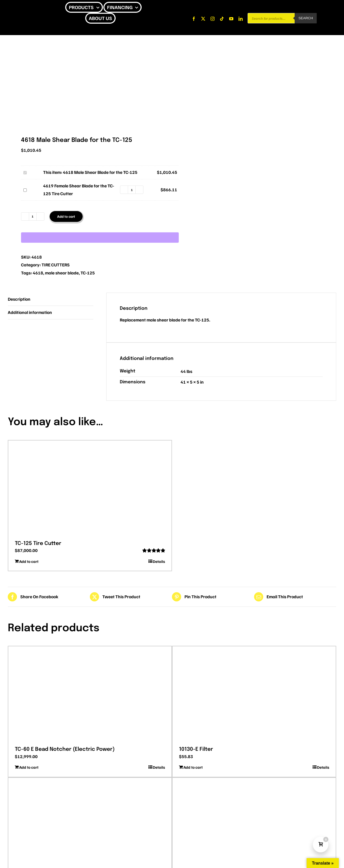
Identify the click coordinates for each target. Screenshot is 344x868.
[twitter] (203, 19)
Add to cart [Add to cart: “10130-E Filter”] (193, 767)
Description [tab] (19, 299)
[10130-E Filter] (254, 694)
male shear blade (62, 273)
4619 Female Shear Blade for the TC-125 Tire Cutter (22, 186)
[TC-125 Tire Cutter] (90, 489)
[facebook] (194, 19)
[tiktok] (222, 19)
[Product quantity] (132, 190)
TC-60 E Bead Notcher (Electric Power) (65, 749)
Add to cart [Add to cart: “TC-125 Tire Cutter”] (29, 561)
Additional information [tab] (30, 312)
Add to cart (66, 216)
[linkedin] (241, 19)
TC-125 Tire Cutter (38, 544)
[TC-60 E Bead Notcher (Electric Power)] (90, 694)
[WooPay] (100, 238)
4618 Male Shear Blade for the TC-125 (22, 169)
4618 (38, 273)
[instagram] (213, 19)
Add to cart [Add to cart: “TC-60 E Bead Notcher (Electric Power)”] (29, 767)
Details (159, 561)
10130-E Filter (196, 749)
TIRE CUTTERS (56, 265)
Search (306, 18)
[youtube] (231, 19)
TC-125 (88, 273)
